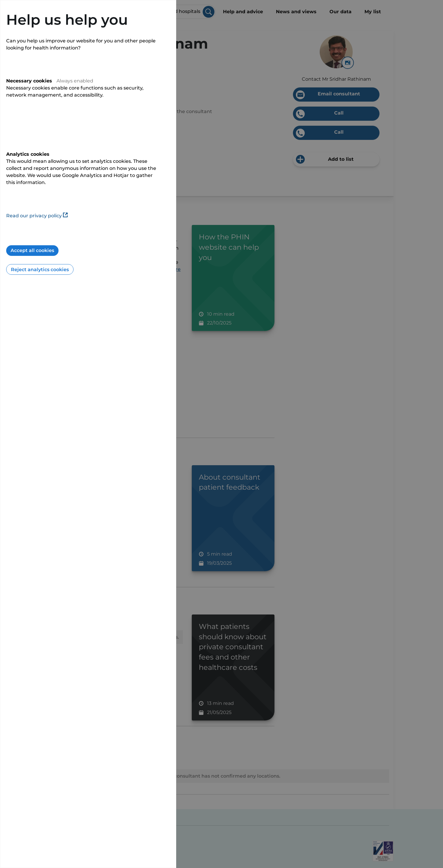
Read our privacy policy (37, 216)
